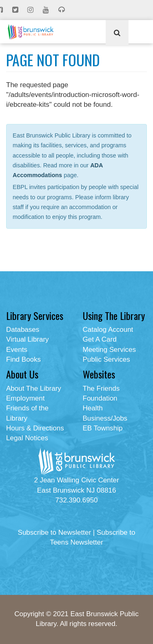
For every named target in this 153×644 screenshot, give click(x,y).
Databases (23, 330)
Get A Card (100, 339)
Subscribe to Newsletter (55, 533)
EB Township (103, 428)
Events (17, 350)
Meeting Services (109, 350)
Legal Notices (27, 438)
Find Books (23, 359)
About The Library (34, 388)
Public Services (106, 359)
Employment (25, 398)
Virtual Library (28, 339)
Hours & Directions (35, 428)
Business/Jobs (105, 418)
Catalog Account (108, 330)
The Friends (101, 388)
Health (93, 408)
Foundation (100, 398)
